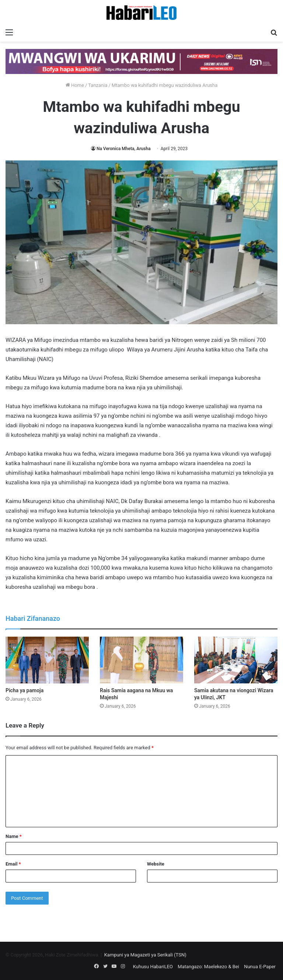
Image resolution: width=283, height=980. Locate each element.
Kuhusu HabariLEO (153, 967)
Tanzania (98, 85)
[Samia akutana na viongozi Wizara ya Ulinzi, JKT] (236, 660)
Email (13, 864)
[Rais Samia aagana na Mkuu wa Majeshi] (141, 660)
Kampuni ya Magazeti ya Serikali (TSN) (145, 955)
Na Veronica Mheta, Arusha (124, 149)
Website (156, 864)
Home (75, 85)
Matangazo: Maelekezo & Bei (208, 967)
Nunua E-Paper (260, 967)
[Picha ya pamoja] (47, 660)
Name (14, 836)
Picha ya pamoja (25, 690)
